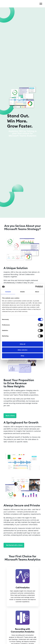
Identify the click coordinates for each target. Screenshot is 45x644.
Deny (23, 356)
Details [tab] (22, 292)
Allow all (23, 344)
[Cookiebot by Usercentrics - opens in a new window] (33, 287)
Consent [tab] (8, 292)
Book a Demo (10, 416)
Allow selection (22, 350)
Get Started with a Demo (14, 545)
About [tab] (37, 292)
